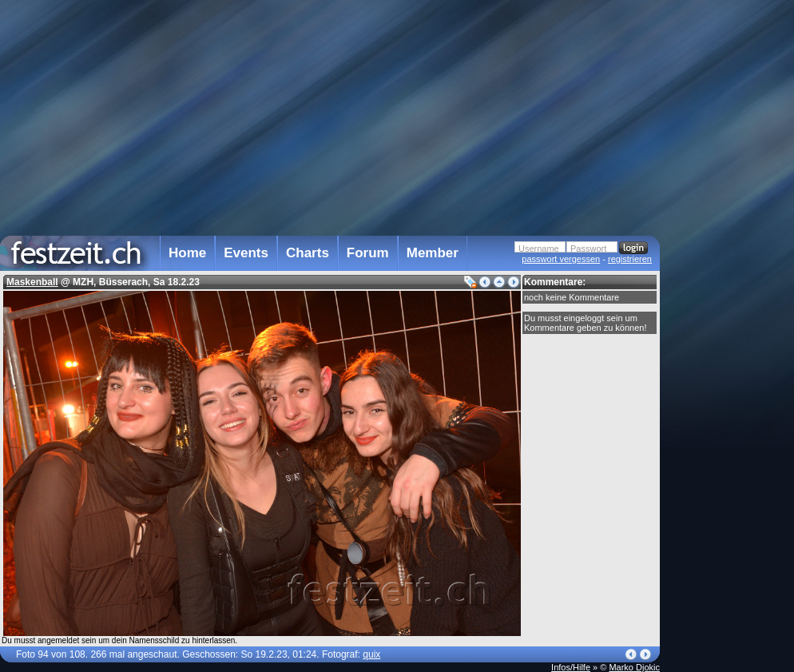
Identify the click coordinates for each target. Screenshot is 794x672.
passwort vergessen (561, 259)
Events (246, 253)
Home (187, 253)
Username (539, 249)
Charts (308, 253)
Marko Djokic (634, 667)
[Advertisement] (730, 322)
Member (433, 253)
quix (371, 654)
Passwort (588, 249)
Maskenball (32, 282)
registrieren (630, 259)
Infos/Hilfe (571, 667)
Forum (368, 253)
